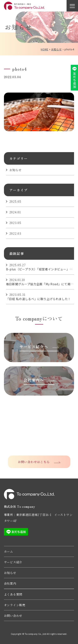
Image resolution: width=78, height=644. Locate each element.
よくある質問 (13, 594)
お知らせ (56, 49)
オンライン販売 (15, 605)
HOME (45, 49)
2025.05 (15, 201)
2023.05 (15, 223)
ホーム (9, 551)
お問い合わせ (13, 616)
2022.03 (15, 233)
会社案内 (10, 583)
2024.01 (15, 212)
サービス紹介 (13, 562)
